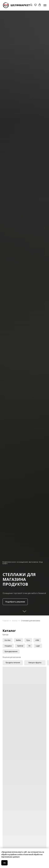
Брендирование (11, 651)
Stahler (18, 640)
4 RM (37, 640)
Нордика (8, 646)
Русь (28, 640)
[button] (31, 5)
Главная (6, 621)
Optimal (20, 646)
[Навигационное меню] (45, 5)
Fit (29, 646)
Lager (38, 646)
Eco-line (8, 640)
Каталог (15, 621)
